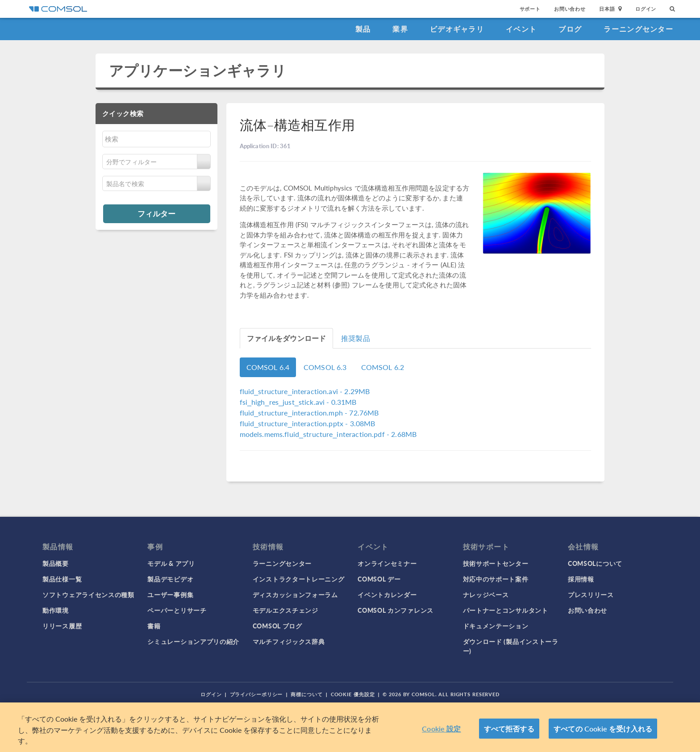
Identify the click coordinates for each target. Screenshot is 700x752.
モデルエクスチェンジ (285, 610)
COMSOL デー (379, 579)
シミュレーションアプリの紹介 (193, 641)
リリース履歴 (62, 626)
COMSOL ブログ (277, 626)
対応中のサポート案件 (496, 579)
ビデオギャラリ (457, 29)
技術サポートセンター (496, 563)
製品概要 (56, 563)
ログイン (646, 9)
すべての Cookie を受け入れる (603, 729)
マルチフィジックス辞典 (289, 641)
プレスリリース (591, 594)
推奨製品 (356, 338)
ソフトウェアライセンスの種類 (88, 594)
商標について (306, 694)
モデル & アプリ (171, 563)
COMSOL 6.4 (268, 367)
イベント (521, 29)
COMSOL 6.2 (383, 367)
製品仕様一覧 (62, 579)
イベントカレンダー (387, 594)
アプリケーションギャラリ (198, 70)
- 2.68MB (328, 434)
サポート (530, 9)
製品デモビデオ (170, 579)
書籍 (154, 626)
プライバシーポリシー (256, 694)
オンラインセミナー (387, 563)
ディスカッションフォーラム (295, 594)
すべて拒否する (509, 729)
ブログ (570, 29)
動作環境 (56, 610)
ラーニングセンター (638, 29)
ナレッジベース (486, 594)
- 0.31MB (298, 402)
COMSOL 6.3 (325, 367)
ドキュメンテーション (496, 626)
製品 (363, 29)
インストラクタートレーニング (299, 579)
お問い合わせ (570, 9)
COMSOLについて (595, 563)
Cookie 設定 (441, 729)
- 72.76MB (309, 413)
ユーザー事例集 (170, 594)
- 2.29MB (305, 391)
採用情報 (581, 579)
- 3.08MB (308, 423)
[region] (350, 727)
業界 (400, 29)
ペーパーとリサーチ (177, 610)
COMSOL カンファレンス (396, 610)
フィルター (156, 213)
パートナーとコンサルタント (506, 610)
